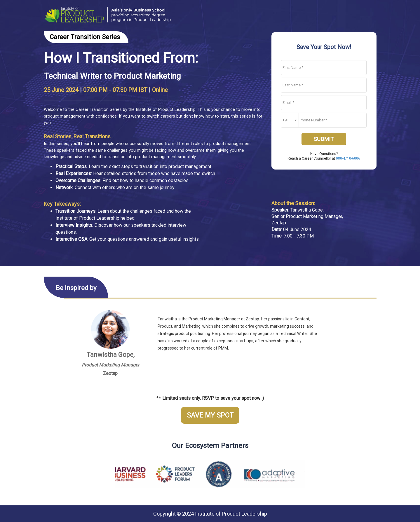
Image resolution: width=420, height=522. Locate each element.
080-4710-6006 (348, 158)
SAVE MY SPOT (210, 415)
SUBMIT (324, 139)
